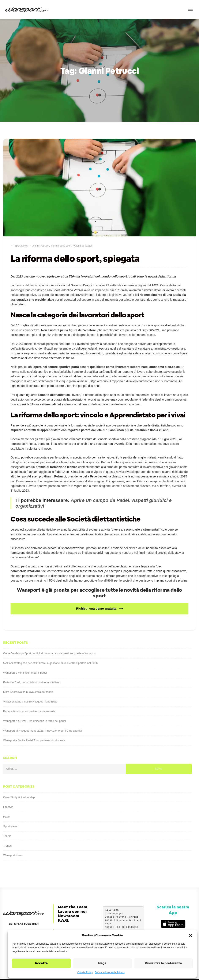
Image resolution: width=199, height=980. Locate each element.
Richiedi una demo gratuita (96, 593)
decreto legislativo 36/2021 (116, 294)
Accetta (41, 963)
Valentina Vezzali (83, 246)
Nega (102, 963)
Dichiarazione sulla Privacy (110, 972)
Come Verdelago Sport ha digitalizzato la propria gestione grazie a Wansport (50, 637)
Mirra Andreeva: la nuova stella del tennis (28, 676)
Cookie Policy (85, 972)
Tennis (7, 820)
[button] (191, 935)
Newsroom (69, 900)
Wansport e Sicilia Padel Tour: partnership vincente (34, 725)
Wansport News (13, 839)
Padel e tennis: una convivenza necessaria (29, 695)
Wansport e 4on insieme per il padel (25, 657)
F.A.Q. (64, 904)
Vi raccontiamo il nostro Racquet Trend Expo (30, 686)
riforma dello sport (61, 246)
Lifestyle (8, 791)
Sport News (21, 246)
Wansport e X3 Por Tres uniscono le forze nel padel (35, 705)
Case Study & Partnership (19, 781)
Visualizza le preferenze (163, 963)
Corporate (68, 916)
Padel (7, 801)
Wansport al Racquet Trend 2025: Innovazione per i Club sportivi (42, 715)
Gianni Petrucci (41, 246)
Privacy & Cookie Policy (75, 922)
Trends (7, 830)
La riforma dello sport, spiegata (75, 259)
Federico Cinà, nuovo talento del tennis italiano (32, 666)
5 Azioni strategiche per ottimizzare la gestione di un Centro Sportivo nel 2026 (50, 647)
